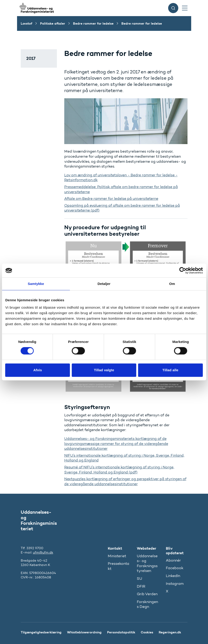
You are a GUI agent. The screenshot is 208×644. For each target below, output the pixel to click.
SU (139, 579)
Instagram (175, 584)
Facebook (175, 568)
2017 (31, 58)
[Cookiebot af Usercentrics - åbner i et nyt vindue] (183, 270)
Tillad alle (170, 370)
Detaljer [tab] (104, 284)
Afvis (38, 370)
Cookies (147, 632)
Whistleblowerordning (84, 632)
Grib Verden (147, 594)
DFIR (141, 586)
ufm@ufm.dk (43, 553)
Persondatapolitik (121, 632)
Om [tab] (172, 284)
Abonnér (173, 560)
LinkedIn (173, 576)
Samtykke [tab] (36, 284)
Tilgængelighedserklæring (41, 632)
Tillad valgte (104, 370)
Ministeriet (117, 556)
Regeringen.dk (170, 632)
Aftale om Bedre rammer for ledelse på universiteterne (111, 199)
